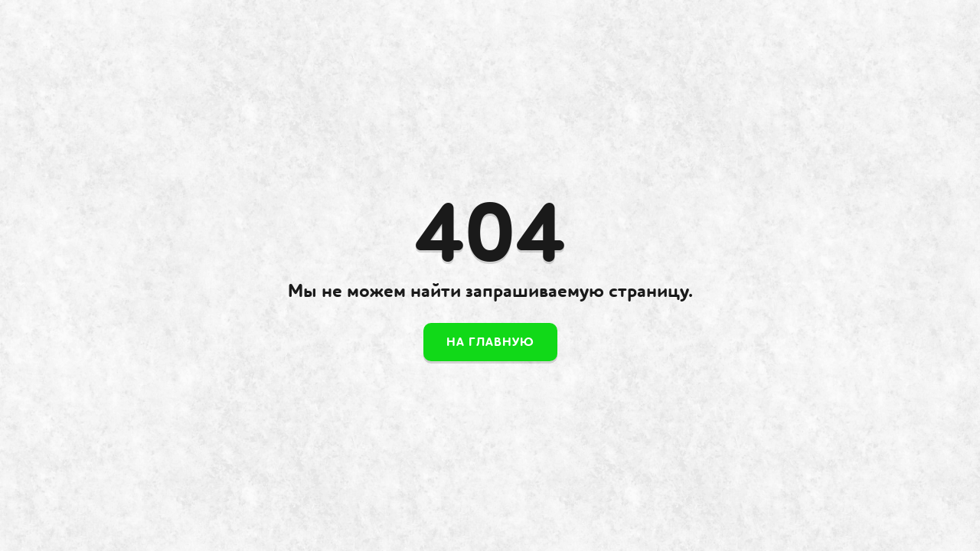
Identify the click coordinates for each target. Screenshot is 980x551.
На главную (490, 342)
